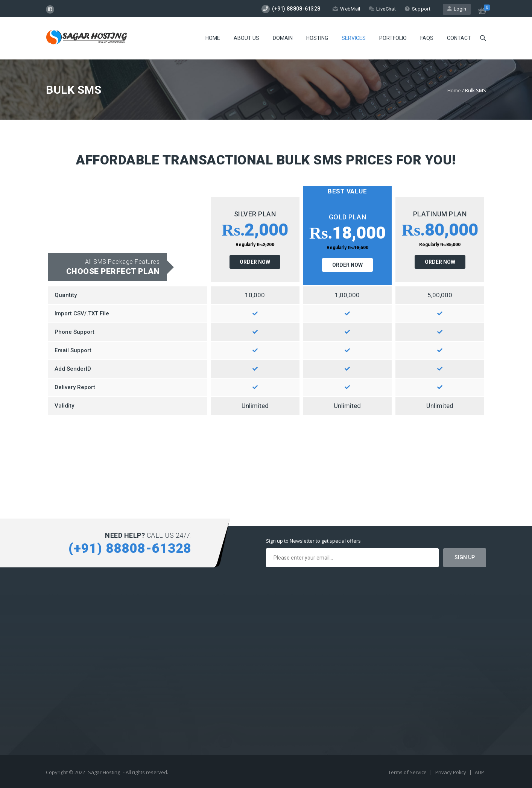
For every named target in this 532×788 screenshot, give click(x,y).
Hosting (317, 38)
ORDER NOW (255, 262)
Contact (459, 38)
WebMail (346, 9)
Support (417, 9)
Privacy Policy (451, 772)
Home (213, 38)
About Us (246, 38)
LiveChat (382, 9)
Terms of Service (408, 772)
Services (354, 38)
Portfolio (393, 38)
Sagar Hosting (104, 772)
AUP (480, 772)
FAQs (427, 38)
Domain (283, 38)
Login (457, 9)
